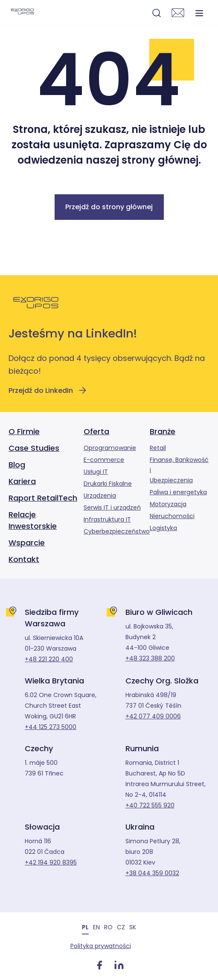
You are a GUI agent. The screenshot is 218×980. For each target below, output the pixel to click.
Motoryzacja (168, 504)
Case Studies (34, 448)
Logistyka (163, 528)
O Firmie (24, 431)
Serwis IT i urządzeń (112, 507)
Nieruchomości (172, 516)
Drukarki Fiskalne (108, 484)
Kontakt (24, 559)
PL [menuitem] (85, 927)
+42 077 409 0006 (153, 716)
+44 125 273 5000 (51, 727)
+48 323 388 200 (150, 658)
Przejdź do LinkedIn (48, 390)
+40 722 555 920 (150, 805)
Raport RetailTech (43, 498)
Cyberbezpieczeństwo (117, 531)
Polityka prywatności (100, 946)
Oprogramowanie (110, 448)
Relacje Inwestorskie (33, 520)
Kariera (22, 481)
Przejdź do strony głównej (109, 207)
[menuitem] (85, 927)
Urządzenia (100, 496)
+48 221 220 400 (49, 659)
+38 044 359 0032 (152, 873)
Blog (17, 465)
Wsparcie (27, 543)
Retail (158, 448)
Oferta (96, 431)
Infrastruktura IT (107, 519)
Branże (163, 431)
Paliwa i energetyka (178, 492)
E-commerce (104, 460)
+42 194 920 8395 (51, 862)
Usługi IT (96, 472)
